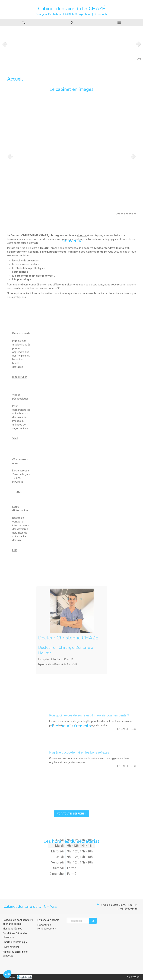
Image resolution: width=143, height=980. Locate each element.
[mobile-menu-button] (119, 22)
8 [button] (135, 214)
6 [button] (130, 214)
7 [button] (132, 214)
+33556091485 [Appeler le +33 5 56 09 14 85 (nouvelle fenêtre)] (129, 909)
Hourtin (81, 191)
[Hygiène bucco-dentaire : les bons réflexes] (26, 719)
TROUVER (18, 465)
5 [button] (127, 214)
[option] (71, 44)
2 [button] (140, 59)
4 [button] (125, 214)
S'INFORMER (20, 343)
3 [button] (122, 214)
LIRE (15, 516)
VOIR (15, 404)
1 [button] (138, 59)
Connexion (133, 977)
